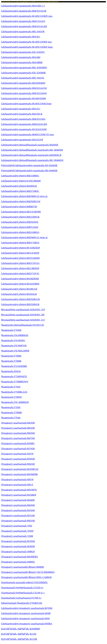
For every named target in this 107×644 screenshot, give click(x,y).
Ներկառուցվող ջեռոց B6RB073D (19, 207)
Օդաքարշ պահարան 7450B (17, 536)
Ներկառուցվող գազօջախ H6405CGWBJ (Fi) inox (28, 134)
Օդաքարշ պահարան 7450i (17, 526)
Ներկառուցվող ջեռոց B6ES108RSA (20, 232)
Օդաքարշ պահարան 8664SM (18, 505)
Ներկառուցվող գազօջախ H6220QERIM (23, 83)
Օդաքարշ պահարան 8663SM (18, 423)
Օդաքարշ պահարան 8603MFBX (19, 557)
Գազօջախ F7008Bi (11, 413)
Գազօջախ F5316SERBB (14, 366)
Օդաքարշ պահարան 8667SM (18, 438)
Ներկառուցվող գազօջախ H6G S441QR (23, 32)
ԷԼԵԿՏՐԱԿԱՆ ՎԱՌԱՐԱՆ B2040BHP (21, 629)
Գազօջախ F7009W (11, 397)
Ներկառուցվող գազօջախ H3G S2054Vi (23, 52)
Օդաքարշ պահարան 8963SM (18, 433)
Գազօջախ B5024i (11, 371)
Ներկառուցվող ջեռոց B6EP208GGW (21, 201)
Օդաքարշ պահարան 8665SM (18, 521)
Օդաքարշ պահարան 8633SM (18, 510)
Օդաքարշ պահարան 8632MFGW (20, 469)
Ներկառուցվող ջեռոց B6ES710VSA (20, 263)
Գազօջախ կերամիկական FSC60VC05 (23, 325)
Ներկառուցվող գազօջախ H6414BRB (22, 62)
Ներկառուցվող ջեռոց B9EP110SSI (20, 227)
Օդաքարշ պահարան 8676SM (18, 541)
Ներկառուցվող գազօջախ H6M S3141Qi (23, 21)
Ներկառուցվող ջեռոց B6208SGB (19, 186)
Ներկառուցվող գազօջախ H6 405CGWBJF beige (27, 47)
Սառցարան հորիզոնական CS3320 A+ (22, 588)
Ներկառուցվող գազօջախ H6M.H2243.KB (24, 124)
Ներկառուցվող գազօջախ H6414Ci (21, 37)
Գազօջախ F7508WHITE (14, 376)
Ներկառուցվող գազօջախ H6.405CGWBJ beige (26, 104)
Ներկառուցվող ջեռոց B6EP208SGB (20, 304)
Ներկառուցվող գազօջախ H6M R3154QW (24, 93)
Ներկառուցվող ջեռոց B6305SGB (19, 294)
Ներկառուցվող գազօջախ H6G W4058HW (24, 68)
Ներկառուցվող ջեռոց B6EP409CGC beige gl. (24, 237)
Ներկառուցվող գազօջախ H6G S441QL (23, 78)
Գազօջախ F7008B (11, 361)
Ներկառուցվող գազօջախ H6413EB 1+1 (23, 6)
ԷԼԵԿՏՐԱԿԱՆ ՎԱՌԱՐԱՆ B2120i (19, 634)
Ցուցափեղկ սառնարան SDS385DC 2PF (23, 315)
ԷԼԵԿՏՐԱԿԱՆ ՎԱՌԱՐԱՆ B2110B (19, 639)
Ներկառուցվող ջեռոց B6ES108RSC (20, 176)
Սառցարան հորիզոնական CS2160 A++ (23, 593)
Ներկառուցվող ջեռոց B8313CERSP (20, 253)
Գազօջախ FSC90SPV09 (14, 346)
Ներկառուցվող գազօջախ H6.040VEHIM (23, 98)
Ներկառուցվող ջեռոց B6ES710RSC (20, 191)
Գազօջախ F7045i (11, 387)
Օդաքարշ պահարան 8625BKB (19, 495)
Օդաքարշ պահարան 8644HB (18, 500)
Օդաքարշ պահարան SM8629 (18, 552)
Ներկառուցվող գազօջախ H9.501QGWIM (24, 129)
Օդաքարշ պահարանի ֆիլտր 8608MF (23, 567)
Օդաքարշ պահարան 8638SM (18, 546)
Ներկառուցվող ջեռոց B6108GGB (19, 289)
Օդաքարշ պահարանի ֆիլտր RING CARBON (26, 577)
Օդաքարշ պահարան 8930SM (18, 459)
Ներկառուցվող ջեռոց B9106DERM (20, 279)
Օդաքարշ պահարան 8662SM (18, 428)
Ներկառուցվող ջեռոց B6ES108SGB (20, 217)
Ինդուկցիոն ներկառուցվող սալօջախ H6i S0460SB (29, 171)
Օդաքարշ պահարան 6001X (17, 485)
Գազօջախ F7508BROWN (15, 382)
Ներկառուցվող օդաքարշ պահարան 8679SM (27, 608)
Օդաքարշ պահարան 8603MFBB (19, 474)
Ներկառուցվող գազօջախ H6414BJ (21, 57)
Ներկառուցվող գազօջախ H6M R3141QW (24, 88)
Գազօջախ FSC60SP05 (13, 340)
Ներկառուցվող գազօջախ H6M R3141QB (24, 11)
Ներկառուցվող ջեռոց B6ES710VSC (20, 274)
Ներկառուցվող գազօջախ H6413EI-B (22, 114)
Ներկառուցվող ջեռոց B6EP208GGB (20, 299)
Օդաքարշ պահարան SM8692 (18, 562)
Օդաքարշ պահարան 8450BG (18, 443)
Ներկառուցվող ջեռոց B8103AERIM (20, 258)
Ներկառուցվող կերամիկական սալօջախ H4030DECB (31, 155)
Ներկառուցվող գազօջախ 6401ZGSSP (22, 140)
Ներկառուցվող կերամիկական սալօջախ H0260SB (30, 145)
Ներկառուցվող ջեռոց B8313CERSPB (21, 212)
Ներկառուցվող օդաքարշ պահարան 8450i (25, 618)
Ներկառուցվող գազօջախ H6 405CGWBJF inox (26, 42)
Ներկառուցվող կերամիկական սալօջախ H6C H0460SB (32, 150)
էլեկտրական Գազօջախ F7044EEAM (22, 603)
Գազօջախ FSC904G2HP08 (15, 351)
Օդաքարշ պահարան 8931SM (18, 515)
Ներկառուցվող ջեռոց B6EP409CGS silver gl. (24, 196)
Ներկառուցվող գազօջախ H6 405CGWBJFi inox (27, 16)
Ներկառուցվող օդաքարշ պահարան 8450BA (27, 624)
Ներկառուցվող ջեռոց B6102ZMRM (20, 284)
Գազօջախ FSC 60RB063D (15, 402)
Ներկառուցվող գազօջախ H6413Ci (21, 109)
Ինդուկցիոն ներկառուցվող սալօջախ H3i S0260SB (29, 165)
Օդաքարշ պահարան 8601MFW (19, 490)
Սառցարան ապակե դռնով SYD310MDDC (24, 582)
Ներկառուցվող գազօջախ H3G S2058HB (23, 73)
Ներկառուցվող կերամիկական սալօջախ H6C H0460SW (32, 160)
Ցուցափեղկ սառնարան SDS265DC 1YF (23, 310)
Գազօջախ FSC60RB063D (15, 335)
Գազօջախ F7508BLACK (14, 392)
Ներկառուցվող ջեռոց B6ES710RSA (20, 243)
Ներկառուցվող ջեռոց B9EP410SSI (20, 222)
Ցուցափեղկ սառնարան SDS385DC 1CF (23, 320)
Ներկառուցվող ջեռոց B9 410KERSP (20, 248)
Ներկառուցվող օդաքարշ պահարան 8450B (26, 613)
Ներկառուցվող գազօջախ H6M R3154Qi (23, 119)
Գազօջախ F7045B (11, 330)
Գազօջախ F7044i (11, 418)
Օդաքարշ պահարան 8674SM (18, 449)
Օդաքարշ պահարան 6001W (17, 479)
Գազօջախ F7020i (11, 407)
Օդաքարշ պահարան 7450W (17, 531)
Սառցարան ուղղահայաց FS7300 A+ (21, 598)
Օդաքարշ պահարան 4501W (17, 454)
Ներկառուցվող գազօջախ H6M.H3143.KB (24, 26)
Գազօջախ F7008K (11, 356)
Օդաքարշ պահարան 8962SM (18, 464)
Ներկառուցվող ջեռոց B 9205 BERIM (21, 181)
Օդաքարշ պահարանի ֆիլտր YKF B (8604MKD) (28, 572)
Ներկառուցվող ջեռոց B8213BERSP (20, 268)
